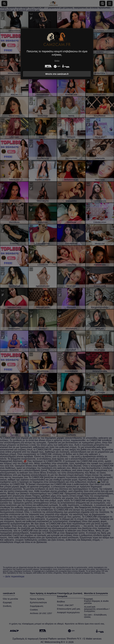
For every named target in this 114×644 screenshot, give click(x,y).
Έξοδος (57, 61)
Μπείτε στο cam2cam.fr (57, 74)
